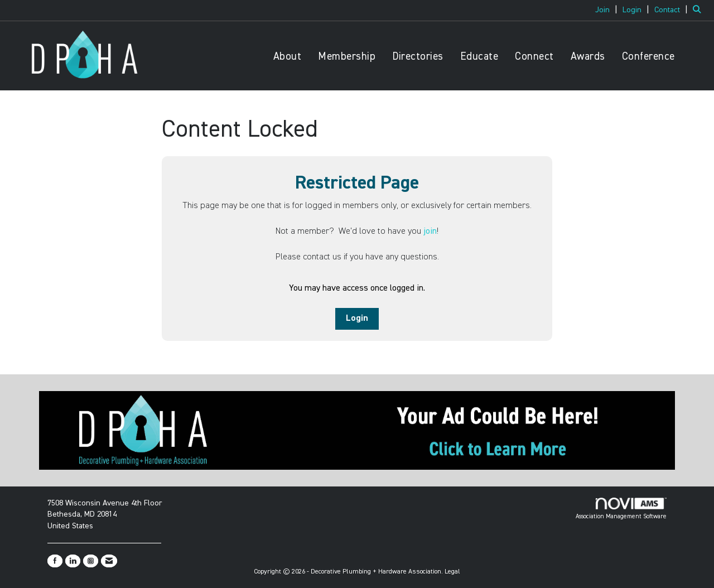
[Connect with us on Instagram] (91, 561)
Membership (347, 57)
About (288, 57)
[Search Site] (699, 10)
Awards (588, 57)
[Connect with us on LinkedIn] (73, 561)
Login (357, 319)
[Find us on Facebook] (55, 561)
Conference (648, 57)
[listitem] (608, 10)
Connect (534, 57)
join (430, 232)
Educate (479, 57)
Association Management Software (621, 509)
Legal (452, 572)
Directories (418, 57)
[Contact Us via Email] (109, 561)
